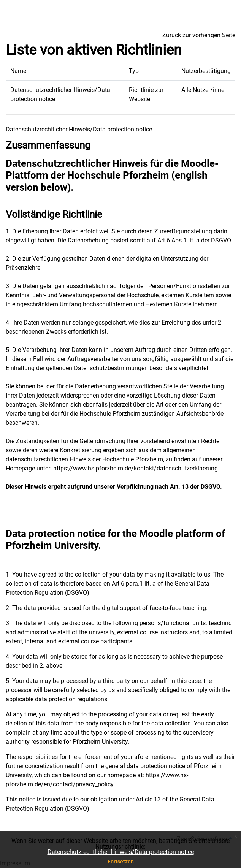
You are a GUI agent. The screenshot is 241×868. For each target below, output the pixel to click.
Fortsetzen (121, 862)
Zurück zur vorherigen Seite (199, 35)
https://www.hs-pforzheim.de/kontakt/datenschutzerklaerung (136, 468)
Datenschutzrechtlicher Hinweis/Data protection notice (121, 852)
